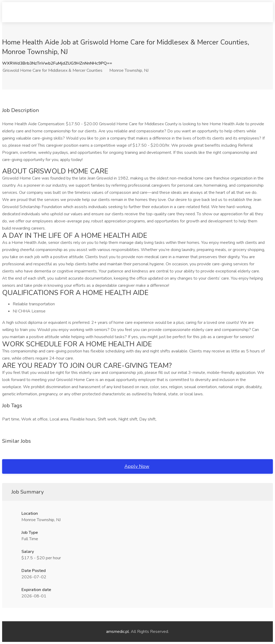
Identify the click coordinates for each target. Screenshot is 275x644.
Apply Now (137, 466)
